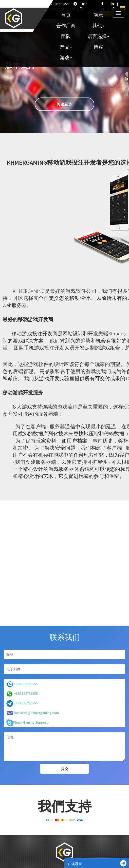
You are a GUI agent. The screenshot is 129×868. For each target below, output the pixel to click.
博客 (98, 47)
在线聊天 (97, 863)
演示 (98, 15)
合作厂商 (66, 26)
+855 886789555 (54, 4)
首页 (66, 15)
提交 (65, 769)
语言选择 (98, 36)
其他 (98, 26)
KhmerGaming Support (27, 723)
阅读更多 (64, 104)
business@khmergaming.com (33, 713)
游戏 (66, 57)
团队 (66, 36)
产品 (66, 47)
